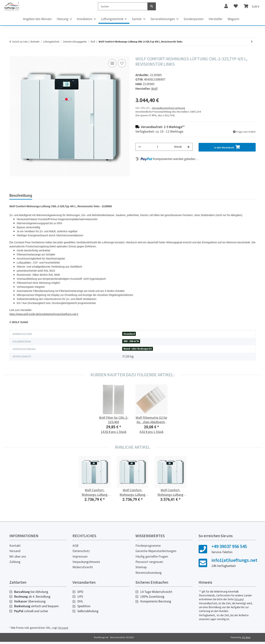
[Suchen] (123, 6)
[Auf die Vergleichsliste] (112, 63)
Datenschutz (81, 554)
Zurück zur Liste (20, 42)
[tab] (53, 197)
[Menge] (158, 147)
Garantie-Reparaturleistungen (156, 554)
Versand (15, 554)
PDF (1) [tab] (107, 195)
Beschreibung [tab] (21, 195)
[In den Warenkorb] (12, 54)
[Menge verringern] (140, 147)
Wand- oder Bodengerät (138, 352)
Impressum (80, 559)
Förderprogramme (148, 549)
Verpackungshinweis (86, 565)
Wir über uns (18, 559)
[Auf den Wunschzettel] (122, 63)
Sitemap (141, 570)
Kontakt (15, 549)
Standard (129, 337)
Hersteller (216, 19)
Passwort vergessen (149, 565)
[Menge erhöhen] (188, 147)
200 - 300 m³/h (131, 344)
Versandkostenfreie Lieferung (169, 108)
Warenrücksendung (149, 576)
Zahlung (15, 565)
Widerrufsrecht (83, 570)
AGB (75, 549)
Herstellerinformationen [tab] (139, 195)
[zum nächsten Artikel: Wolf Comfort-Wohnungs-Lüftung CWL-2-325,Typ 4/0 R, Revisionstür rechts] (252, 42)
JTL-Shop (246, 640)
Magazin (233, 19)
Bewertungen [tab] (84, 195)
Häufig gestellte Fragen (152, 559)
